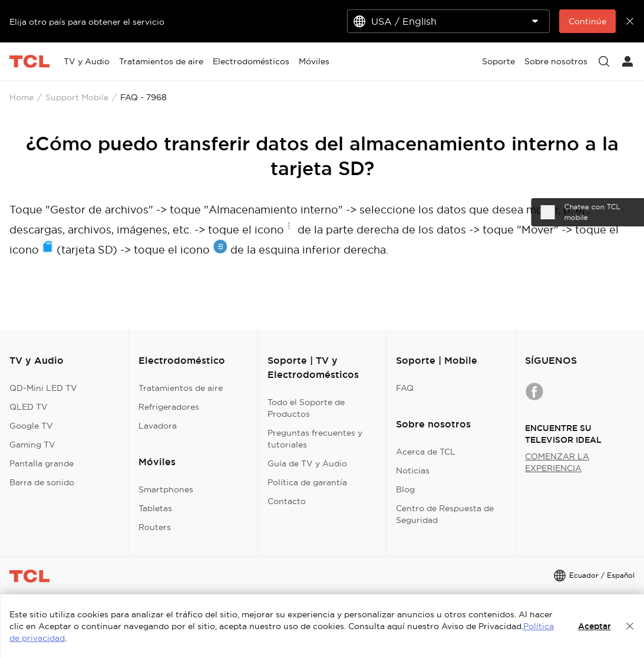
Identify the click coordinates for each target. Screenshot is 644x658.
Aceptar (595, 626)
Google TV (31, 426)
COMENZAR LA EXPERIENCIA (557, 462)
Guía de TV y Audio (307, 463)
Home (22, 97)
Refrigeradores (169, 407)
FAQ (405, 388)
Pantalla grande (42, 463)
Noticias (413, 471)
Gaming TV (32, 445)
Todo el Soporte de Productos (306, 408)
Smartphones (166, 489)
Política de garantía (307, 482)
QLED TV (29, 407)
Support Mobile (77, 97)
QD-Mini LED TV (43, 388)
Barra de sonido (42, 482)
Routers (155, 527)
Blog (405, 489)
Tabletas (155, 508)
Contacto (287, 501)
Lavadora (158, 426)
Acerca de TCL (426, 452)
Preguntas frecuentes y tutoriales (315, 439)
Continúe (587, 21)
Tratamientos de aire (181, 388)
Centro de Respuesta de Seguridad (445, 514)
